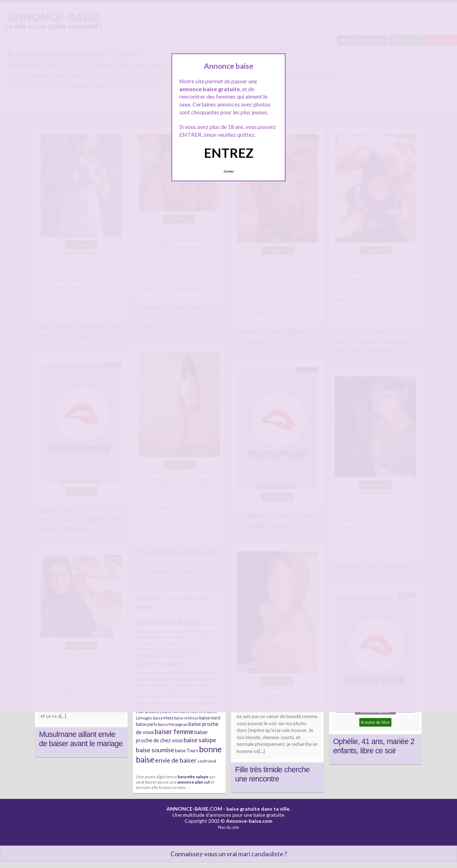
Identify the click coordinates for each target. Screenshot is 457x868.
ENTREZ (229, 153)
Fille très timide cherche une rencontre (273, 774)
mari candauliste (261, 854)
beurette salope (193, 776)
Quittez (229, 171)
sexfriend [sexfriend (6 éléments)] (207, 761)
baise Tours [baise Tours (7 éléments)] (187, 750)
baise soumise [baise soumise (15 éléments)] (155, 750)
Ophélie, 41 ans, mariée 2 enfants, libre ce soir (374, 746)
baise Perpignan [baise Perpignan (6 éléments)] (173, 724)
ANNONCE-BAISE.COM (194, 809)
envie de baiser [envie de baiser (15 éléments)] (176, 760)
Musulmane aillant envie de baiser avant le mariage (81, 739)
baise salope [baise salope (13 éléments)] (200, 740)
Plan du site (229, 827)
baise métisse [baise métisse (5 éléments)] (186, 718)
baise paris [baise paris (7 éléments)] (147, 724)
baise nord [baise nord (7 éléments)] (210, 718)
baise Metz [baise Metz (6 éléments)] (163, 718)
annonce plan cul (194, 782)
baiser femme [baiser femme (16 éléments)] (174, 732)
